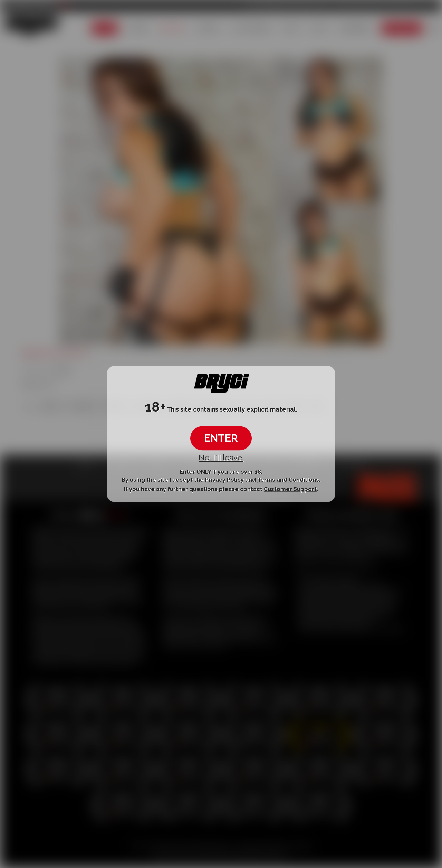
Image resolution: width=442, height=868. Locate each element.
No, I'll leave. (221, 457)
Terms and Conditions (288, 480)
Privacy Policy (224, 480)
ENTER (221, 438)
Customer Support (290, 489)
